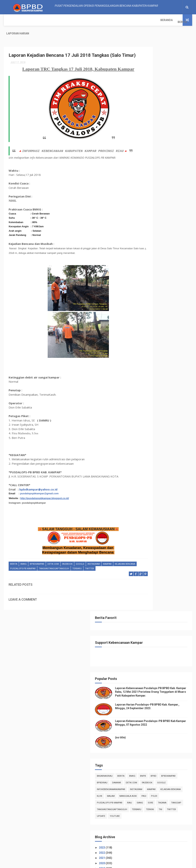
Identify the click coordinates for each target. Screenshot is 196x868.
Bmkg (24, 565)
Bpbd (156, 232)
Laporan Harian (49, 20)
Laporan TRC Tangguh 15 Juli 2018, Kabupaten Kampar (166, 494)
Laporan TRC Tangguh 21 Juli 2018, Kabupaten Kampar (166, 448)
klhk (170, 265)
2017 (148, 610)
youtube (174, 312)
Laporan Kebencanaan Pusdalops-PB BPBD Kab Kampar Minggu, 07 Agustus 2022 (164, 171)
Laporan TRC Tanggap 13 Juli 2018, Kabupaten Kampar (166, 502)
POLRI (145, 278)
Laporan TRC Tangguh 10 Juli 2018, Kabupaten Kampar (166, 527)
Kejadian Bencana (20, 570)
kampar (107, 565)
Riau (145, 285)
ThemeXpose (68, 863)
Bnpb (145, 232)
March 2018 (156, 593)
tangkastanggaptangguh (78, 570)
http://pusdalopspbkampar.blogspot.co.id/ (45, 499)
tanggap (147, 292)
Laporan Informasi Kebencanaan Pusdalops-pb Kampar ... (166, 458)
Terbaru (101, 570)
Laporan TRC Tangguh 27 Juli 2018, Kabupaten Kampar (166, 423)
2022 (148, 348)
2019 (148, 364)
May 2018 (154, 583)
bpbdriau (148, 238)
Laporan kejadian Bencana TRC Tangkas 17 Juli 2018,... (167, 477)
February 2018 (157, 598)
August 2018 (156, 395)
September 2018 (158, 390)
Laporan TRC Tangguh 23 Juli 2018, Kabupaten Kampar (166, 432)
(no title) (166, 186)
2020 (148, 359)
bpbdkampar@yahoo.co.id (38, 490)
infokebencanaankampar (157, 252)
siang (155, 285)
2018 (148, 369)
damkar (162, 238)
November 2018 (158, 379)
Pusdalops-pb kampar (46, 570)
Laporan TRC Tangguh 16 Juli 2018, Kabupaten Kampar (166, 485)
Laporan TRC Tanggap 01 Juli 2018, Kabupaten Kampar (166, 561)
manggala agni (163, 272)
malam (146, 272)
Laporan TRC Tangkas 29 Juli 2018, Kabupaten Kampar (166, 406)
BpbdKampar (37, 565)
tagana (177, 285)
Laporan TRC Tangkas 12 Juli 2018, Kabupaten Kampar (166, 510)
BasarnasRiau (150, 225)
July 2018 (154, 400)
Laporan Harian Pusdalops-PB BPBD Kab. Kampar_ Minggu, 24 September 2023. (164, 148)
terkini (160, 305)
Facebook (67, 565)
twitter (113, 570)
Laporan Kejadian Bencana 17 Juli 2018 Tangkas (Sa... (166, 468)
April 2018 (154, 588)
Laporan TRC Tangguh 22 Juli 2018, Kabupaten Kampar (166, 440)
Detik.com (53, 565)
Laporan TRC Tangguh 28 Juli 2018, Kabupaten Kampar (166, 415)
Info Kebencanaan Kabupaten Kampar (163, 755)
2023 (148, 343)
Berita (28, 20)
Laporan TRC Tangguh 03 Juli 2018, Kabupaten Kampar (166, 553)
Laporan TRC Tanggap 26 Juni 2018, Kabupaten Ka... (167, 570)
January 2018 (156, 604)
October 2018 (157, 384)
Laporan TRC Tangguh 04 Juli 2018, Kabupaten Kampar (166, 544)
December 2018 (158, 374)
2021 (148, 354)
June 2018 (154, 578)
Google (80, 565)
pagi (179, 272)
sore (166, 285)
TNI (171, 305)
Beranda (12, 20)
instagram (94, 565)
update (160, 312)
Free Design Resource (91, 863)
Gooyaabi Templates (136, 863)
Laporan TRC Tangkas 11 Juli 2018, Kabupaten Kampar (166, 519)
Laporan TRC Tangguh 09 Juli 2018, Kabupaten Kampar (166, 536)
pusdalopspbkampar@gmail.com (39, 495)
